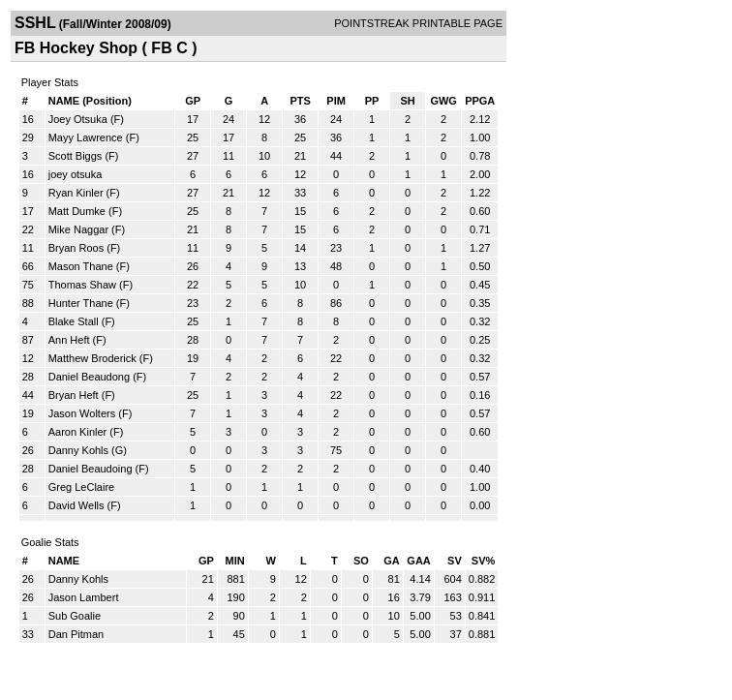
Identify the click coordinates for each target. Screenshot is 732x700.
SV (455, 561)
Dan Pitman (76, 634)
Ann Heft (69, 340)
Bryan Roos (76, 248)
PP (372, 101)
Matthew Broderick (92, 358)
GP (193, 101)
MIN (235, 561)
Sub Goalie (75, 616)
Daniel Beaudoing (91, 469)
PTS (300, 101)
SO (361, 561)
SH (407, 101)
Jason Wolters (82, 413)
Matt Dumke (77, 211)
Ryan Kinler (76, 193)
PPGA (480, 101)
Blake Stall (74, 321)
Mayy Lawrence (86, 137)
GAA (418, 561)
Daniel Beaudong (89, 377)
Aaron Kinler (78, 432)
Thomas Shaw (82, 285)
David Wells (76, 505)
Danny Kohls (78, 450)
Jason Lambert (84, 597)
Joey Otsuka (78, 119)
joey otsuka (76, 174)
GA (392, 561)
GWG (443, 101)
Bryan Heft (74, 395)
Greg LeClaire (81, 487)
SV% (483, 561)
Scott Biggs (76, 156)
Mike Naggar (78, 229)
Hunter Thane (81, 303)
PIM (336, 101)
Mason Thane (81, 266)
